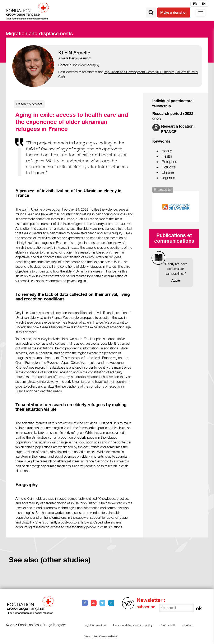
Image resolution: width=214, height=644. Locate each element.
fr (195, 4)
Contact (187, 625)
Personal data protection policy (133, 625)
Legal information (95, 625)
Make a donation (174, 13)
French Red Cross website (101, 636)
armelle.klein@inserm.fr (75, 58)
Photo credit (167, 625)
